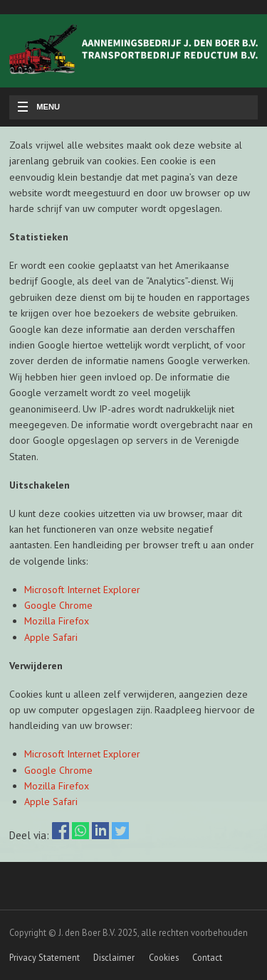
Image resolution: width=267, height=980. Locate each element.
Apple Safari (51, 637)
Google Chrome (58, 605)
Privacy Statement (44, 957)
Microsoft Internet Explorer (82, 590)
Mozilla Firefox (57, 621)
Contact (207, 957)
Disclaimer (114, 957)
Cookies (164, 957)
